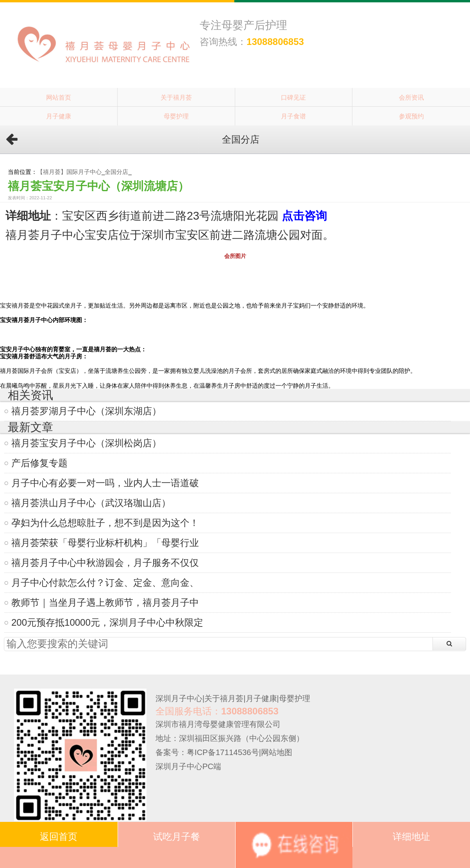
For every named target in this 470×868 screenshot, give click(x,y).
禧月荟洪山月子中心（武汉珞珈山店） (91, 503)
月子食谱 (293, 116)
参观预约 (411, 116)
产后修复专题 (39, 463)
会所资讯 (411, 97)
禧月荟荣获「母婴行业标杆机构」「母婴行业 (105, 543)
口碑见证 (293, 97)
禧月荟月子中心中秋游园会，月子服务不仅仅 (105, 563)
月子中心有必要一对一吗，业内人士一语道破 (105, 483)
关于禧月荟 (176, 97)
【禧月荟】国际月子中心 (69, 172)
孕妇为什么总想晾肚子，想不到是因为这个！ (105, 523)
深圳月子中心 (179, 698)
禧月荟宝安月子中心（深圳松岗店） (86, 443)
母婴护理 (176, 116)
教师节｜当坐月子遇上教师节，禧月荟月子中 (105, 602)
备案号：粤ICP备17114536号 (207, 752)
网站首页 (59, 97)
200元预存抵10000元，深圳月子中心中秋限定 (107, 622)
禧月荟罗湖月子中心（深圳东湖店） (86, 411)
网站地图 (277, 752)
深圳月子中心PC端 (188, 766)
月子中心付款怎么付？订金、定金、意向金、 (105, 583)
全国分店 (116, 172)
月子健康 (59, 116)
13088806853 (275, 42)
